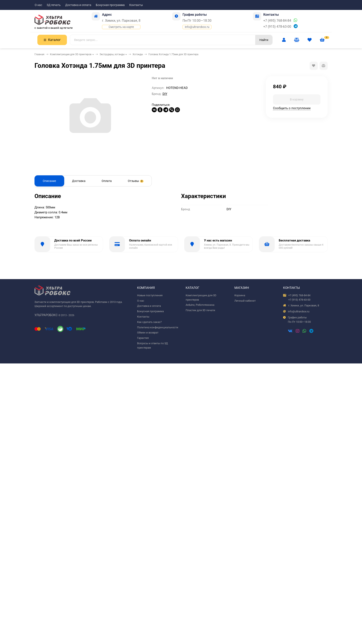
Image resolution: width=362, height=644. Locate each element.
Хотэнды (138, 54)
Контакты (136, 5)
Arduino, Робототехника (200, 305)
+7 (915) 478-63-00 (277, 27)
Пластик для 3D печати (200, 310)
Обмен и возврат (148, 333)
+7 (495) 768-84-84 (277, 21)
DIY (165, 94)
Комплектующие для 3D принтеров (71, 54)
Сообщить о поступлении (292, 108)
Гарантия (143, 338)
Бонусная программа (110, 5)
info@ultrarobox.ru (197, 27)
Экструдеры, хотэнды (112, 54)
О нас (38, 5)
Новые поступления (150, 295)
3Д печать (54, 5)
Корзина (240, 295)
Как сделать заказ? (149, 322)
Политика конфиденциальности (158, 327)
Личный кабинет (245, 301)
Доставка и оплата (78, 5)
